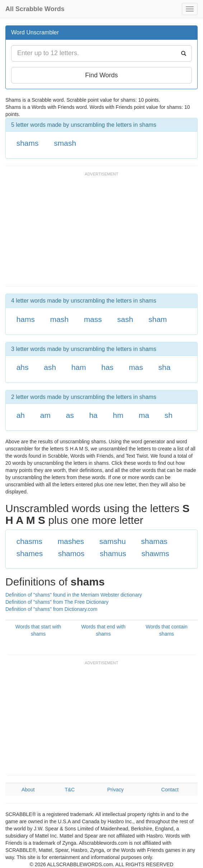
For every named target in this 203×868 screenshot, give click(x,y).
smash (65, 143)
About (28, 790)
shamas (154, 541)
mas (136, 367)
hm (118, 415)
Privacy (115, 790)
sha (165, 367)
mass (93, 319)
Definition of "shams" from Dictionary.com (51, 609)
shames (30, 553)
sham (158, 319)
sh (169, 415)
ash (50, 367)
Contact (170, 790)
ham (79, 367)
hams (26, 319)
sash (125, 319)
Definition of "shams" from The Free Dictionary (57, 602)
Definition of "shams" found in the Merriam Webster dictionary (74, 595)
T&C (70, 790)
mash (59, 319)
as (70, 415)
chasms (29, 541)
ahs (23, 367)
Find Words (101, 75)
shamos (71, 553)
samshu (113, 541)
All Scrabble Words (35, 9)
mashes (71, 541)
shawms (155, 553)
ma (144, 415)
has (108, 367)
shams (28, 143)
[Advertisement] (89, 232)
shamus (113, 553)
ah (21, 415)
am (45, 415)
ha (93, 415)
